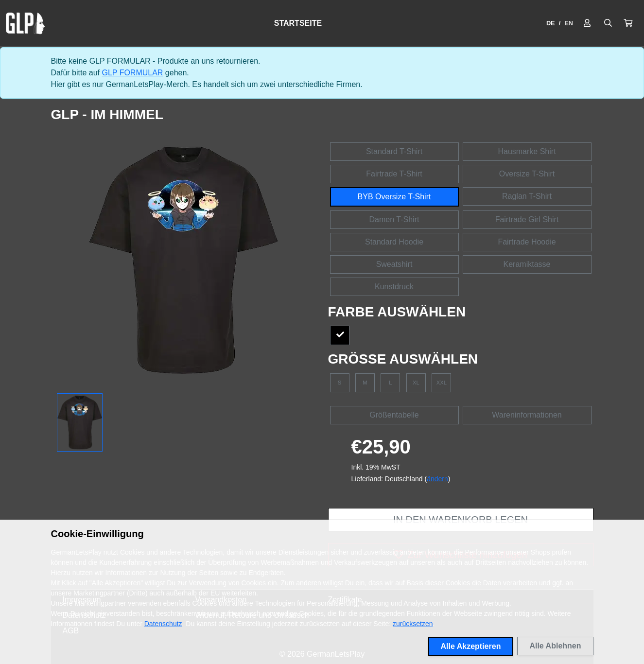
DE (551, 23)
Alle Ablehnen (555, 646)
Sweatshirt (394, 264)
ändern (437, 479)
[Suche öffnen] (608, 23)
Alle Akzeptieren (471, 646)
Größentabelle (394, 415)
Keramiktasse (527, 264)
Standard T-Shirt (394, 151)
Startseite (298, 23)
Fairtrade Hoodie (527, 242)
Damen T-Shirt (394, 219)
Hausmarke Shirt (527, 151)
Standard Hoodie (394, 242)
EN (569, 23)
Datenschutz (163, 624)
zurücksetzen (413, 624)
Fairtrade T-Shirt (394, 174)
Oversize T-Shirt (527, 174)
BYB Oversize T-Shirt (394, 197)
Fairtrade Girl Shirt (527, 219)
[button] (628, 23)
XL (416, 383)
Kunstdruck (394, 287)
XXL (442, 383)
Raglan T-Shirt (527, 196)
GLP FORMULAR (132, 73)
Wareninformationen (527, 415)
